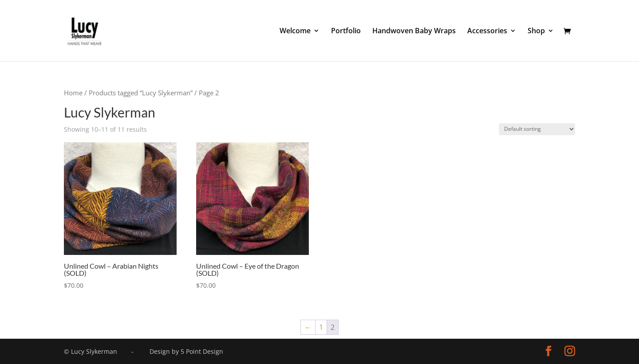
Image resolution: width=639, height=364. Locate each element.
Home (73, 93)
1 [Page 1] (321, 327)
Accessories (487, 31)
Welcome (295, 31)
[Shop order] (537, 129)
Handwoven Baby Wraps (414, 31)
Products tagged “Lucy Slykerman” (141, 93)
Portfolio (346, 31)
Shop (536, 31)
